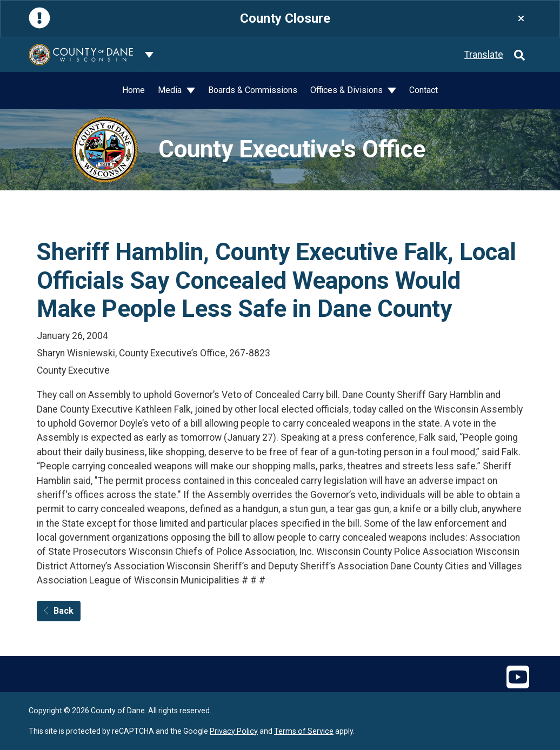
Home (134, 90)
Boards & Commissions (253, 90)
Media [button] (171, 90)
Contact (424, 90)
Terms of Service (304, 731)
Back (59, 611)
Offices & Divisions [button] (348, 90)
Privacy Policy (234, 731)
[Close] (521, 19)
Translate (484, 55)
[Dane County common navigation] (149, 55)
